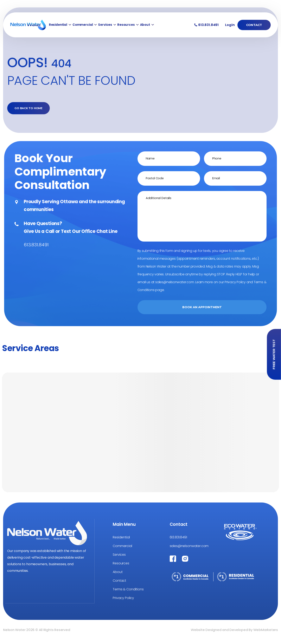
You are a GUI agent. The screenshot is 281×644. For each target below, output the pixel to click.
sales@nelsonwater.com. (175, 284)
